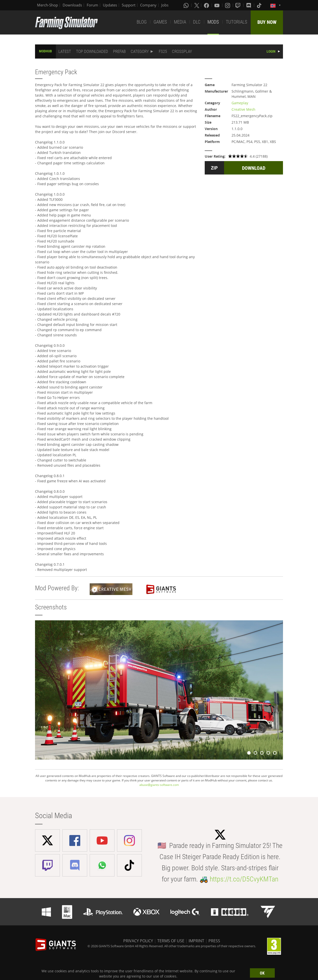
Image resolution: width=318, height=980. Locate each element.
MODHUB (45, 51)
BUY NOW (267, 22)
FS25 (163, 51)
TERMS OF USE (171, 941)
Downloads (72, 5)
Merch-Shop (47, 5)
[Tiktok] (260, 5)
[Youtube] (217, 5)
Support (129, 5)
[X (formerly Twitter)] (197, 5)
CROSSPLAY (182, 51)
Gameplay (240, 103)
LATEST (65, 51)
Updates (110, 5)
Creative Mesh (243, 109)
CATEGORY (140, 51)
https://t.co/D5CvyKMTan (244, 879)
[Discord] (249, 5)
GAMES (160, 22)
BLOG (142, 22)
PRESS (214, 941)
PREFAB (119, 51)
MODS (213, 22)
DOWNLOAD (254, 168)
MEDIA (180, 22)
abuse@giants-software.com (159, 785)
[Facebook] (207, 5)
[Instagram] (228, 5)
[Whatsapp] (187, 5)
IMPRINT (196, 941)
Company (148, 5)
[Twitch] (238, 5)
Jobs (165, 5)
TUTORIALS (237, 22)
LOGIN (271, 51)
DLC (197, 22)
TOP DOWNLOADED (92, 51)
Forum (92, 5)
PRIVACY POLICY (138, 941)
